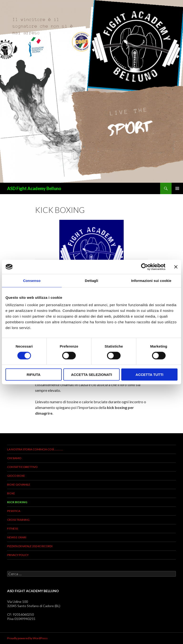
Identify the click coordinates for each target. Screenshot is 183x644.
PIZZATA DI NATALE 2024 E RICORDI (30, 546)
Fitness (13, 528)
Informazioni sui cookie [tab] (151, 280)
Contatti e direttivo (22, 467)
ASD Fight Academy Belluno (34, 188)
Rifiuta (34, 375)
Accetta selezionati (91, 375)
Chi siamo (14, 458)
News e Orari (17, 537)
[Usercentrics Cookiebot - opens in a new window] (145, 267)
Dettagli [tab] (91, 280)
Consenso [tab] (32, 280)
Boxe (11, 493)
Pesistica (14, 511)
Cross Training (18, 520)
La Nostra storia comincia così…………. (35, 449)
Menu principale (177, 188)
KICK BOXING (17, 502)
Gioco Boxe (16, 476)
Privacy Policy (18, 555)
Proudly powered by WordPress (27, 638)
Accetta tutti (150, 375)
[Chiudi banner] (176, 267)
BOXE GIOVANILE (19, 484)
